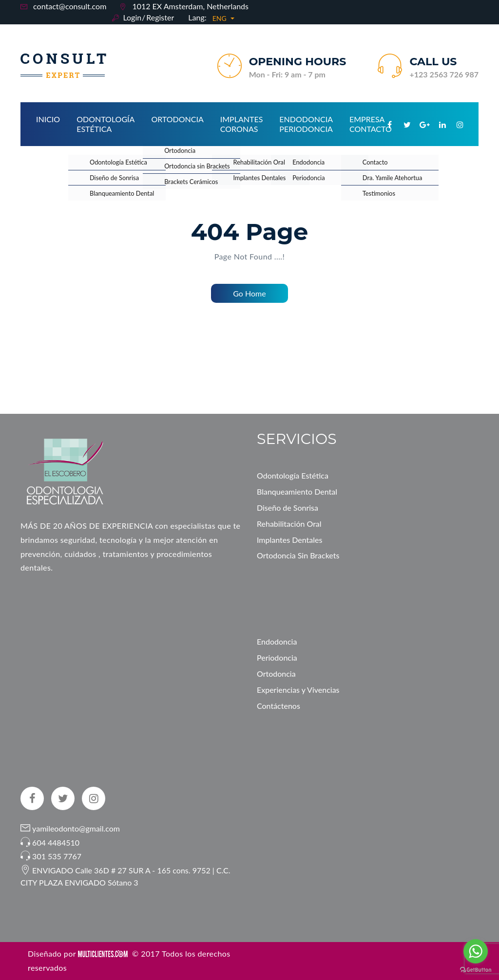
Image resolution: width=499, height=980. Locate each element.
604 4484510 (56, 842)
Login (132, 17)
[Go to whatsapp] (476, 951)
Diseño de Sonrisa (288, 508)
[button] (224, 18)
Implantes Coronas (242, 124)
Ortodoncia (177, 119)
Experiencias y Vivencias (298, 690)
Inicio (48, 119)
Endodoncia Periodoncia (306, 124)
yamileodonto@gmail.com (75, 828)
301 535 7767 (57, 856)
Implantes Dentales (289, 540)
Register (160, 17)
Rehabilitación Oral (289, 524)
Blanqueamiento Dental (297, 491)
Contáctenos (278, 706)
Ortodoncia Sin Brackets (298, 555)
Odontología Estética (106, 124)
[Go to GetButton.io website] (476, 970)
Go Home (249, 293)
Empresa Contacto (371, 124)
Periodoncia (277, 657)
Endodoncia (277, 641)
